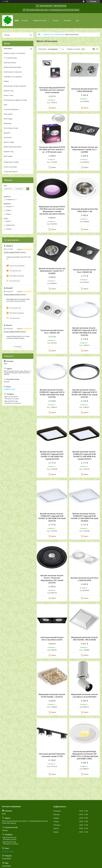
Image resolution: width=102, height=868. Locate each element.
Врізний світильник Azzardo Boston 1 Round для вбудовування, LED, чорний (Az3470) (52, 579)
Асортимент (8, 49)
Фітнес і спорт (9, 95)
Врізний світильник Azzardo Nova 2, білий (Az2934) (84, 579)
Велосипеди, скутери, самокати (15, 86)
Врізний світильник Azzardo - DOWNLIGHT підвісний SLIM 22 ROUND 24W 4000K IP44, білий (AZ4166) (52, 393)
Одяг (6, 105)
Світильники (59, 34)
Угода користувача (11, 172)
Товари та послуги (40, 21)
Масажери (8, 123)
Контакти (67, 21)
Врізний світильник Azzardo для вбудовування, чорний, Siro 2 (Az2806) (84, 150)
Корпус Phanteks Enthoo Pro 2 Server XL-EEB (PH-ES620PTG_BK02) (18, 337)
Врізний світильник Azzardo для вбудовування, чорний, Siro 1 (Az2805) (52, 271)
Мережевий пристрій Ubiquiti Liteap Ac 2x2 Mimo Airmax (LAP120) (18, 300)
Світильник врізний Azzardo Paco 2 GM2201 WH (52, 332)
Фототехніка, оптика (11, 128)
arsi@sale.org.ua (9, 389)
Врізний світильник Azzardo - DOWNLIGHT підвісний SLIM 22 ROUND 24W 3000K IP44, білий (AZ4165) (84, 332)
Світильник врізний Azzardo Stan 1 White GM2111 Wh (84, 210)
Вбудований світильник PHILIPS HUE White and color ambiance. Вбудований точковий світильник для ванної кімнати (52, 210)
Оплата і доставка (10, 167)
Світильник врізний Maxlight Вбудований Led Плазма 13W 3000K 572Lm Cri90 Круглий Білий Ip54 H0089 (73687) (84, 755)
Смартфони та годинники (13, 77)
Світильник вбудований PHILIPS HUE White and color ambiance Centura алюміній (52, 90)
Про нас (56, 21)
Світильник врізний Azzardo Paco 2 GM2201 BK (84, 271)
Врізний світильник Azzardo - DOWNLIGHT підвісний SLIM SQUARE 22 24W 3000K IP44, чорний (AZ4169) (52, 455)
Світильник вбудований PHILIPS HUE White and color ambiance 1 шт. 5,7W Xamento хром (52, 150)
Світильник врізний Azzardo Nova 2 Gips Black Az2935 (52, 639)
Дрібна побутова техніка (12, 67)
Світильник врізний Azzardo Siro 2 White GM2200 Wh (84, 90)
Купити (54, 108)
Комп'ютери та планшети (13, 72)
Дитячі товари (9, 142)
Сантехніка (8, 137)
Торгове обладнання (11, 109)
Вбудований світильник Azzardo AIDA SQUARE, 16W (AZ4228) (84, 639)
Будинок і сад (49, 34)
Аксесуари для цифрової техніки (15, 100)
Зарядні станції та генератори (14, 53)
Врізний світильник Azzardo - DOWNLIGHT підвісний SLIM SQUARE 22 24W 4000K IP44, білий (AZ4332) (84, 517)
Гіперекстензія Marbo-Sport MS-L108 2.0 (18, 258)
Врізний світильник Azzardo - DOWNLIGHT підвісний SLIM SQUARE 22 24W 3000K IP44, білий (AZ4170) (52, 517)
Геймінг (6, 81)
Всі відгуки (18, 347)
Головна (25, 21)
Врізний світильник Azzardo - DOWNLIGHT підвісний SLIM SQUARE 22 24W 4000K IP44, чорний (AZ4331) (84, 455)
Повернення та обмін (11, 162)
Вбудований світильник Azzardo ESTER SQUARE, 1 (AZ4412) (52, 696)
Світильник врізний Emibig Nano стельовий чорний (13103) (52, 755)
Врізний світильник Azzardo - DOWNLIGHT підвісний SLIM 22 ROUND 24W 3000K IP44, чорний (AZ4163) (84, 393)
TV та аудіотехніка (10, 58)
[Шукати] (31, 35)
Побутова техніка (10, 63)
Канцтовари (8, 114)
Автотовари (8, 119)
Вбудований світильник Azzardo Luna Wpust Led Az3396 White (84, 696)
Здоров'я (7, 133)
